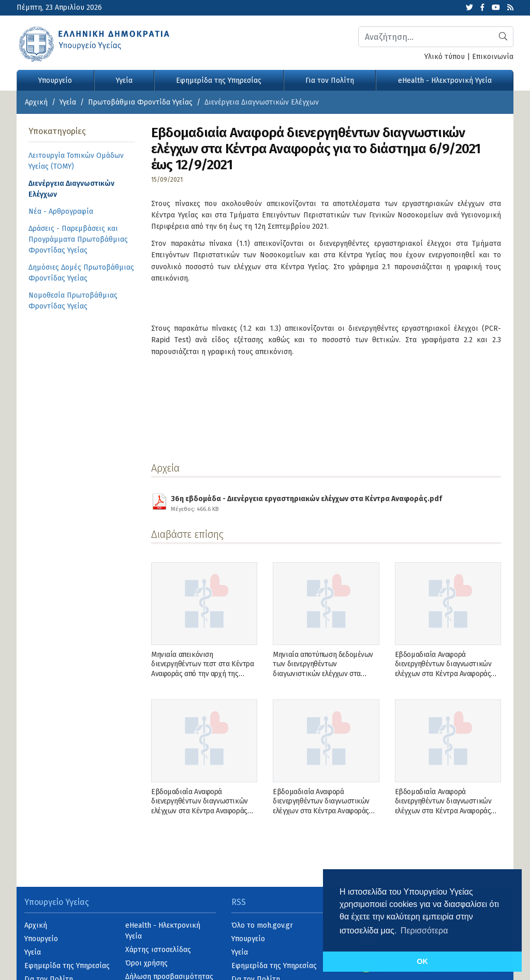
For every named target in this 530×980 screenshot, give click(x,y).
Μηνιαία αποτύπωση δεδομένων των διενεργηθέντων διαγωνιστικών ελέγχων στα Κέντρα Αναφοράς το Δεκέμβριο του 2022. (323, 674)
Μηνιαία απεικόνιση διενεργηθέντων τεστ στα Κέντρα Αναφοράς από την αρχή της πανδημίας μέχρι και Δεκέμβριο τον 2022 (202, 674)
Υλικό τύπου (445, 57)
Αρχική (36, 102)
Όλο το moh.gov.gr (262, 925)
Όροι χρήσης (146, 963)
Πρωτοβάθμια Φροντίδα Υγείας (140, 102)
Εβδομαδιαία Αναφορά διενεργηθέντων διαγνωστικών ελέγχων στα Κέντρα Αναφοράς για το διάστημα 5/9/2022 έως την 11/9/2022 (448, 811)
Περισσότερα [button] (424, 931)
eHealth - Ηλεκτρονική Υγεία (445, 81)
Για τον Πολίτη (330, 81)
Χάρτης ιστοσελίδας (158, 950)
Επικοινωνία (493, 57)
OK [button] (422, 961)
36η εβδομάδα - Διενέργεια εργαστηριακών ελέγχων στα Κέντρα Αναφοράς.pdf (306, 502)
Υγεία (124, 81)
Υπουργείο (55, 81)
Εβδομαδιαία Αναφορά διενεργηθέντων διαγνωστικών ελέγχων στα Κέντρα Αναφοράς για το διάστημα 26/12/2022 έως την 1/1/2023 (445, 674)
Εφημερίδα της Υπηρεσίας (219, 81)
